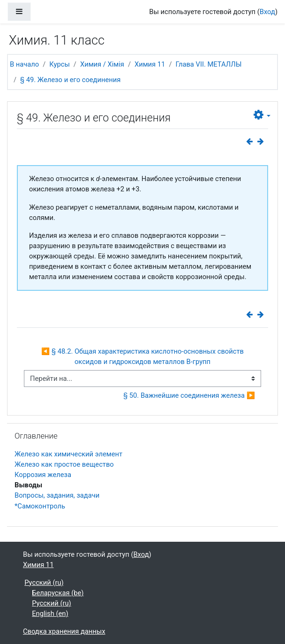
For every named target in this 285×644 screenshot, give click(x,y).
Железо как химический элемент (68, 454)
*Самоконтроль (40, 506)
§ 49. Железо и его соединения (70, 80)
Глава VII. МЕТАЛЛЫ (208, 64)
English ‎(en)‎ (50, 614)
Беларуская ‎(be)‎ (58, 593)
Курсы (60, 64)
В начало (24, 64)
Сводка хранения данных (64, 631)
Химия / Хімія (102, 64)
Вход (267, 12)
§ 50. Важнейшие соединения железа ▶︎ (189, 395)
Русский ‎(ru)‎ (44, 583)
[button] (262, 115)
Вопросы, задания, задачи (57, 495)
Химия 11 (150, 64)
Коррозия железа (43, 475)
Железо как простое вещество (64, 464)
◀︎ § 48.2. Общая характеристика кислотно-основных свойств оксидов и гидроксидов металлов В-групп (143, 356)
